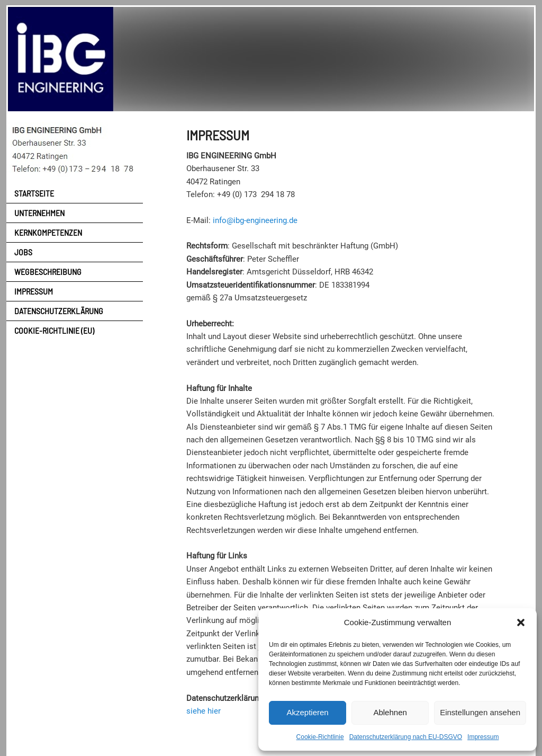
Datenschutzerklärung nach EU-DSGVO (406, 737)
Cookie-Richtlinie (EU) (54, 330)
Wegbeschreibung (48, 272)
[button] (521, 622)
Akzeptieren (307, 712)
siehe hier (204, 711)
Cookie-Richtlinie (320, 737)
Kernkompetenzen (48, 232)
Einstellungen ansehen (480, 712)
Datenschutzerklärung (59, 311)
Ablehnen (390, 712)
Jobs (23, 252)
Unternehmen (39, 213)
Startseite (34, 193)
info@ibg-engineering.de (255, 220)
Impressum (483, 737)
